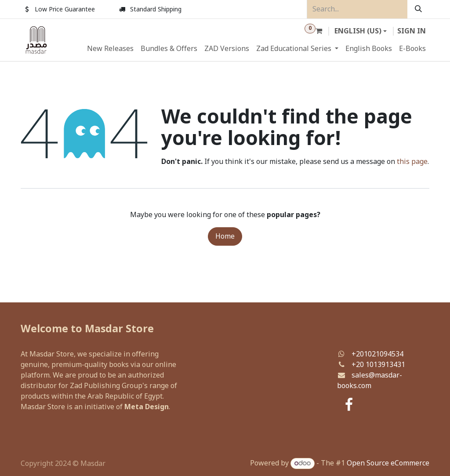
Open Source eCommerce (388, 463)
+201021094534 (377, 354)
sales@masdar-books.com (370, 381)
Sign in (412, 31)
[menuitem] (110, 49)
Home (225, 236)
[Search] (418, 9)
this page (412, 162)
